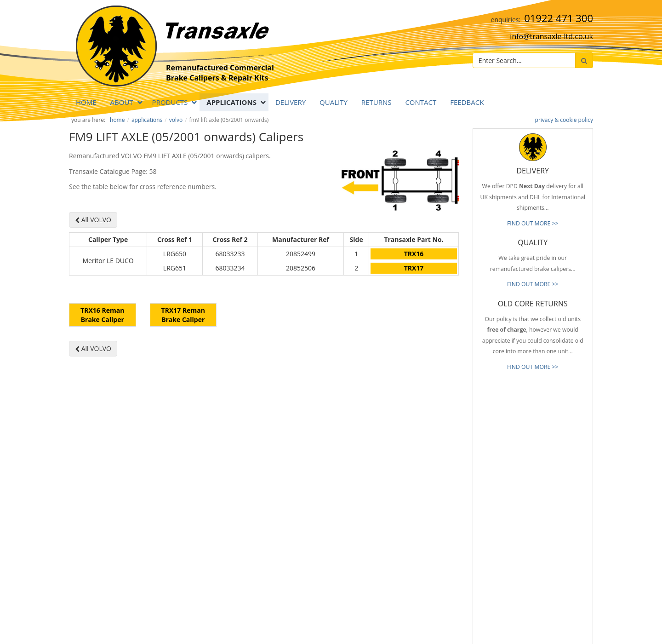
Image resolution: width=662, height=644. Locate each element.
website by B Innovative (565, 635)
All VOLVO (93, 220)
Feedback (467, 102)
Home (86, 102)
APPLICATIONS (231, 102)
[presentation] (550, 579)
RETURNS (377, 102)
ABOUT (122, 102)
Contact (421, 102)
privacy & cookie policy (564, 120)
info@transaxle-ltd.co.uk (551, 36)
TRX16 (414, 254)
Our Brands (398, 529)
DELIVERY (291, 102)
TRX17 (414, 268)
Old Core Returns (405, 501)
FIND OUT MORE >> (533, 223)
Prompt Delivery (404, 488)
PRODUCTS (170, 102)
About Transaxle (404, 542)
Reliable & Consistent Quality (420, 474)
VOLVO (176, 120)
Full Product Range (407, 515)
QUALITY (334, 102)
